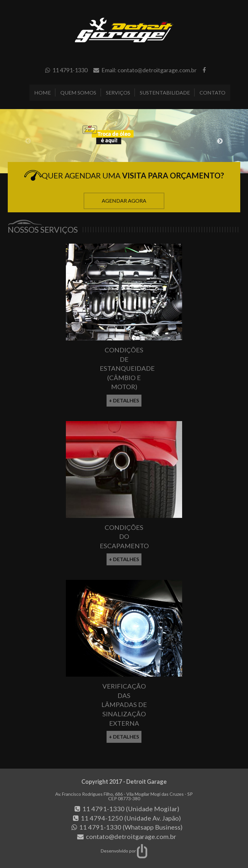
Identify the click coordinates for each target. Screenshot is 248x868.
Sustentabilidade (165, 92)
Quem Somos (78, 92)
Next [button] (220, 141)
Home (42, 92)
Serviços (118, 92)
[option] (124, 141)
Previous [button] (28, 141)
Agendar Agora (124, 201)
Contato (212, 92)
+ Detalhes (124, 400)
